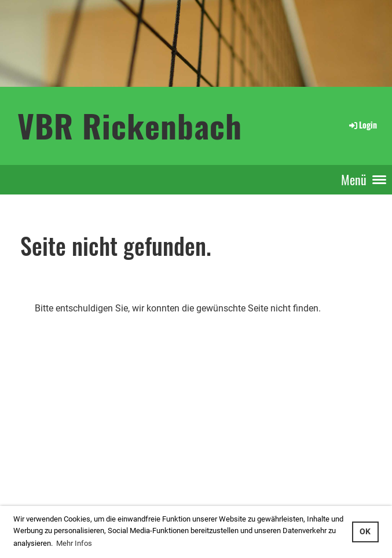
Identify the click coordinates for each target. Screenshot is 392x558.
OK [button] (365, 532)
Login (362, 125)
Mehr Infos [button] (74, 543)
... (48, 488)
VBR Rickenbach (130, 125)
